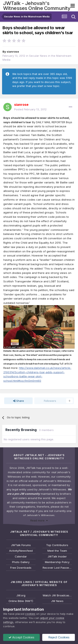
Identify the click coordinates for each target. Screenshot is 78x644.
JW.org (21, 595)
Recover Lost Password (57, 568)
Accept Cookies (21, 637)
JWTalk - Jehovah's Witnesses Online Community (37, 6)
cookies (30, 614)
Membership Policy (57, 562)
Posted (30, 109)
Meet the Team (57, 551)
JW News (57, 601)
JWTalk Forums (21, 545)
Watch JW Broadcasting (57, 595)
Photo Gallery (21, 562)
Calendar (21, 557)
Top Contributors (57, 545)
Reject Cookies (59, 637)
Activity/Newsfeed (21, 551)
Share (19, 401)
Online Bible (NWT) (21, 601)
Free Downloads (21, 568)
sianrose (13, 52)
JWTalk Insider (57, 557)
